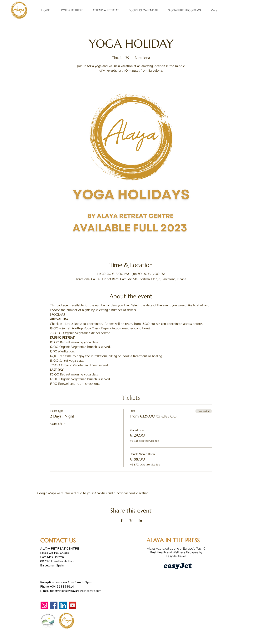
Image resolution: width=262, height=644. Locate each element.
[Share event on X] (131, 521)
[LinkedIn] (63, 605)
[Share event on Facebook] (122, 521)
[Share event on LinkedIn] (140, 521)
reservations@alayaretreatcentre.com (76, 591)
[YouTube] (73, 605)
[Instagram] (44, 605)
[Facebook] (54, 605)
